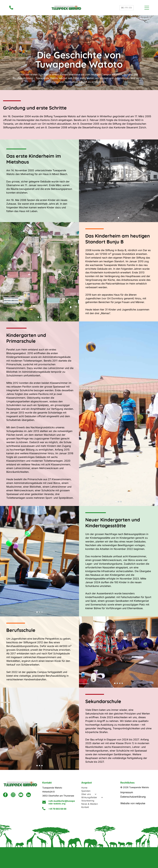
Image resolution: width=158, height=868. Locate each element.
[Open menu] (147, 8)
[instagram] (13, 795)
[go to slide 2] (41, 317)
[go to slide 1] (118, 218)
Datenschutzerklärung (133, 797)
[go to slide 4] (122, 683)
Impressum (127, 792)
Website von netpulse (133, 803)
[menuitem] (99, 788)
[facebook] (5, 795)
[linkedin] (29, 795)
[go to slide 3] (121, 502)
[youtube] (21, 795)
